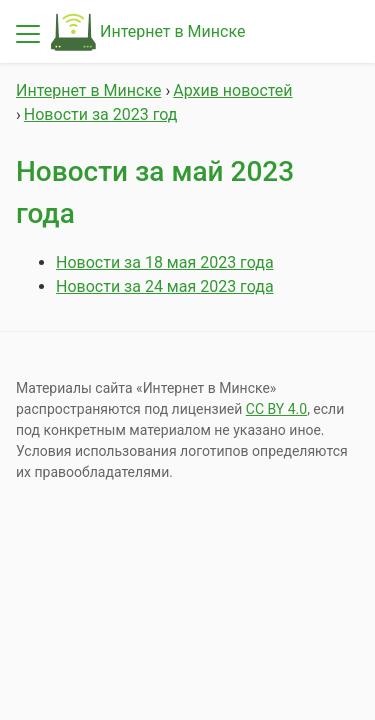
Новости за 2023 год (101, 114)
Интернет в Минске (172, 31)
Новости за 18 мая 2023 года (165, 262)
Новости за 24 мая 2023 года (165, 286)
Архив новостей (232, 90)
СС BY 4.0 (276, 409)
